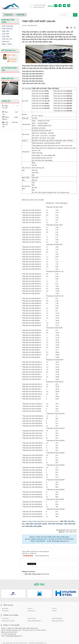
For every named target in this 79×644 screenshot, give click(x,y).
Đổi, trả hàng (32, 618)
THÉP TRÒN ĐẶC (8, 26)
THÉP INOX (6, 42)
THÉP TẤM (63, 521)
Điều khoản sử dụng (8, 621)
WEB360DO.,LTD (41, 643)
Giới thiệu (5, 608)
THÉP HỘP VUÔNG (40, 524)
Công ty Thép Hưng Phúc (36, 521)
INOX (35, 526)
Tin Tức (54, 608)
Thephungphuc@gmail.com (14, 636)
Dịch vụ (30, 608)
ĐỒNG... (40, 526)
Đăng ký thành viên (58, 621)
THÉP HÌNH (29, 524)
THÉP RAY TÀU (7, 39)
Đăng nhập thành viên (34, 621)
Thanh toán (6, 618)
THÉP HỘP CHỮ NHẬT (55, 524)
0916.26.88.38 (53, 6)
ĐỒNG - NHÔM (7, 44)
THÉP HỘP (5, 34)
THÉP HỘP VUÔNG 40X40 (32, 574)
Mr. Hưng (12, 55)
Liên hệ (54, 611)
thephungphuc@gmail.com (60, 541)
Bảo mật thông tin (57, 618)
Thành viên (5, 611)
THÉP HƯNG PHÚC (21, 643)
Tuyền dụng (31, 611)
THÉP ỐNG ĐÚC (7, 29)
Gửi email (12, 61)
